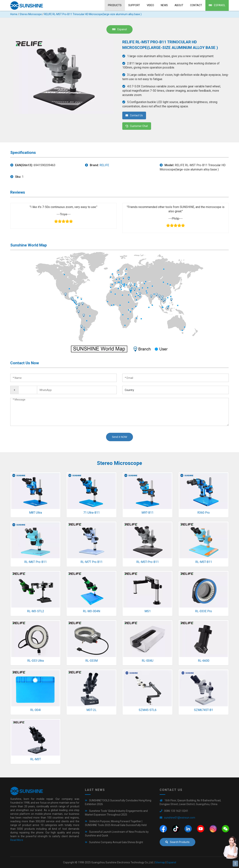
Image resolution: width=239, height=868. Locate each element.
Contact (196, 5)
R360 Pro (204, 513)
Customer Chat (137, 126)
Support (134, 5)
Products (115, 5)
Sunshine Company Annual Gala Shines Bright (116, 842)
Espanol (217, 5)
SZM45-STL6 (148, 710)
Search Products (177, 842)
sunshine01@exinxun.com (180, 818)
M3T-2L (91, 710)
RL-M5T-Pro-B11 (148, 562)
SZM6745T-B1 (204, 710)
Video (150, 5)
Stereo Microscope (31, 14)
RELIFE (104, 165)
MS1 (148, 611)
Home (14, 14)
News (164, 5)
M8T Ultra (35, 513)
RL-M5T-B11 (204, 562)
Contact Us (134, 115)
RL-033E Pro (204, 611)
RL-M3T (36, 759)
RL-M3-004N (91, 611)
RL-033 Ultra (35, 661)
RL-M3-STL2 (36, 611)
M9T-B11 (148, 513)
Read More (17, 840)
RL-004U (148, 661)
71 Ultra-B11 (91, 513)
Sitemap (160, 862)
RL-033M (91, 661)
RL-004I (36, 710)
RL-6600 (204, 661)
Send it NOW (119, 437)
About (179, 5)
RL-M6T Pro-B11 (35, 562)
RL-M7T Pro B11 (91, 562)
